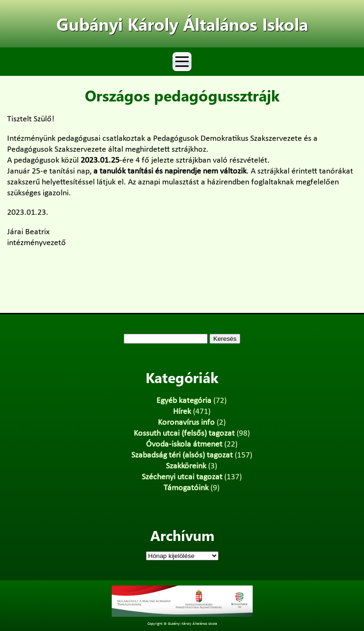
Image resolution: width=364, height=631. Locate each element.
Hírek (182, 412)
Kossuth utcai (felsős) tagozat (184, 434)
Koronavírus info (186, 423)
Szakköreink (186, 466)
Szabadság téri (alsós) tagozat (182, 455)
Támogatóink (186, 488)
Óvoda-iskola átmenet (184, 444)
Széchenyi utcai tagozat (182, 477)
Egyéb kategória (184, 401)
